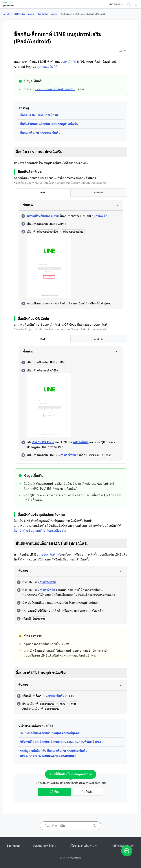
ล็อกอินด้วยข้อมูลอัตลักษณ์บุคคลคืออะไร (40, 531)
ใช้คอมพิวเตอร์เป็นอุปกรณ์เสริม (55, 89)
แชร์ (123, 51)
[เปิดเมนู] (136, 4)
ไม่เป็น (87, 792)
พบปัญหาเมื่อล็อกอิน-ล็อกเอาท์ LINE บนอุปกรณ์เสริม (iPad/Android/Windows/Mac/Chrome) (54, 753)
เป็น (54, 792)
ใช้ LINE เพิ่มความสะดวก (24, 14)
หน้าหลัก (6, 14)
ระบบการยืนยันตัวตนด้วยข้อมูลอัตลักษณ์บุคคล (50, 733)
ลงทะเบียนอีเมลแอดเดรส (43, 216)
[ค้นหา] (129, 4)
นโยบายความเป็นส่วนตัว (84, 846)
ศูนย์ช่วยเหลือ (8, 6)
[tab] (42, 193)
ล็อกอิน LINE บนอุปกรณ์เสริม (39, 115)
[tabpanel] (71, 254)
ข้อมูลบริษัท (13, 846)
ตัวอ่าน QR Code (43, 442)
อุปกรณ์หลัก (68, 62)
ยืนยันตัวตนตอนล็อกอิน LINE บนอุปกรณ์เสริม (49, 124)
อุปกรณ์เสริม (45, 67)
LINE (5, 3)
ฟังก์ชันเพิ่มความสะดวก (48, 14)
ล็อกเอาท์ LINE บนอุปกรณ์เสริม (40, 133)
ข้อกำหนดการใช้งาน (45, 846)
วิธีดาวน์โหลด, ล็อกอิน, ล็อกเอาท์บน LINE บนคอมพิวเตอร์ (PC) (61, 742)
